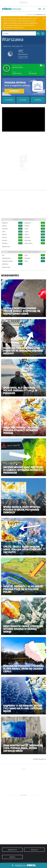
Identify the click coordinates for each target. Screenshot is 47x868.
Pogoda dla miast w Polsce (23, 219)
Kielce (26, 229)
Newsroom (34, 850)
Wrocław (5, 243)
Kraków (4, 226)
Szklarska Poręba (7, 261)
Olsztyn (4, 235)
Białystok (5, 223)
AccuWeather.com (40, 14)
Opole (26, 235)
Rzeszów (27, 237)
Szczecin (5, 240)
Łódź (4, 232)
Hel (3, 255)
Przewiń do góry (39, 759)
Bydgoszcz (28, 223)
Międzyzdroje (6, 258)
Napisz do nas (12, 850)
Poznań (4, 237)
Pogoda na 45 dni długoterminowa (23, 100)
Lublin (27, 232)
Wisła (26, 261)
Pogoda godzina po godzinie (9, 100)
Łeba (26, 255)
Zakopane (5, 264)
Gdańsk (27, 226)
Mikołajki (27, 258)
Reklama (12, 857)
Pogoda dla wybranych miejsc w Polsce (23, 252)
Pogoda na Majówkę (38, 100)
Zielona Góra (28, 243)
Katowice (5, 229)
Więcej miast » (6, 246)
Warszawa (28, 240)
